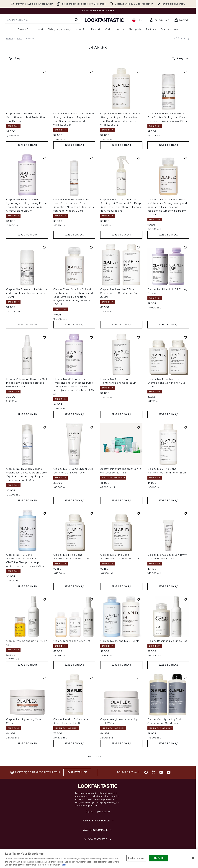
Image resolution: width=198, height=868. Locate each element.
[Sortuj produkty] (180, 58)
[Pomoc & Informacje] (98, 821)
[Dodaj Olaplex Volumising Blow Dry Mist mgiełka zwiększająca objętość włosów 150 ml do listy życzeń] (44, 338)
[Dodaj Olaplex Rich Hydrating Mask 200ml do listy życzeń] (44, 678)
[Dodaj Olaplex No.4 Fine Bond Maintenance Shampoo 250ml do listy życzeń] (138, 338)
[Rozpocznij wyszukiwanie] (43, 20)
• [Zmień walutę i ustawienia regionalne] (138, 20)
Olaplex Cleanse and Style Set (72, 641)
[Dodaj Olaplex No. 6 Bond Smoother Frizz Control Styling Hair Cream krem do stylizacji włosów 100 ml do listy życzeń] (185, 72)
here (64, 865)
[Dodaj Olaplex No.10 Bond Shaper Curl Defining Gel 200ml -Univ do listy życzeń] (91, 427)
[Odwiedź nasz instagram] (161, 772)
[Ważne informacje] (98, 830)
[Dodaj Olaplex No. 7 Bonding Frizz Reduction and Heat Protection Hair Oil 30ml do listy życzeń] (44, 72)
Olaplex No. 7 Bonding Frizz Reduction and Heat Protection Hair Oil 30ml (26, 117)
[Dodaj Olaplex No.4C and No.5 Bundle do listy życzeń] (138, 599)
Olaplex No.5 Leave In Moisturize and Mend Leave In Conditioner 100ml (27, 293)
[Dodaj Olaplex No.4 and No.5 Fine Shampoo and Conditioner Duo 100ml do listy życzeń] (185, 338)
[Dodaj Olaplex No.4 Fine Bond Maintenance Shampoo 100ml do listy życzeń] (91, 513)
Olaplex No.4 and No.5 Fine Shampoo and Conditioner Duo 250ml (120, 293)
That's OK (159, 858)
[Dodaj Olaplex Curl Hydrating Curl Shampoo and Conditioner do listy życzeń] (185, 678)
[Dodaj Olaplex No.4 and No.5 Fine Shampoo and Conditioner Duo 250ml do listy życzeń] (138, 248)
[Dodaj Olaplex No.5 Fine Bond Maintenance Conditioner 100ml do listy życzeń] (138, 513)
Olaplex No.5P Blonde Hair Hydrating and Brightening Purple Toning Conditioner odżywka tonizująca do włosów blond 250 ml (74, 386)
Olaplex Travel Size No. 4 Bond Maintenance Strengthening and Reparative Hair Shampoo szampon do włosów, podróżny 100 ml (167, 207)
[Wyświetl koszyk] (181, 20)
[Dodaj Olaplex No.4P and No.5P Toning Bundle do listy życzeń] (185, 248)
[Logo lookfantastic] (104, 20)
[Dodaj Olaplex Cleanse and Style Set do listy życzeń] (91, 599)
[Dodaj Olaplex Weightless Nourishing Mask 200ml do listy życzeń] (138, 678)
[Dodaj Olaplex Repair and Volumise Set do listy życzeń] (185, 599)
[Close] (193, 858)
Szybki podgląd (27, 145)
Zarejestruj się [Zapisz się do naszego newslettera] (77, 772)
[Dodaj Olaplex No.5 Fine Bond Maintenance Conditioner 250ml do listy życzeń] (185, 427)
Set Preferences (136, 858)
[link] (159, 20)
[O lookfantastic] (98, 839)
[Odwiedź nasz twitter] (154, 772)
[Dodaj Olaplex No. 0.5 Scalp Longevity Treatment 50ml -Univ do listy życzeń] (185, 513)
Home (9, 39)
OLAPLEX (98, 48)
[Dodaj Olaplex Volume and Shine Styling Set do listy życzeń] (44, 599)
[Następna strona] (106, 757)
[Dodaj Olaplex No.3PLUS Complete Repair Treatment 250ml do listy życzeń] (91, 678)
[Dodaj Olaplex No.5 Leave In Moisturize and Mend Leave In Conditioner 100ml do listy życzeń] (44, 248)
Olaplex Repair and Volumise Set (167, 641)
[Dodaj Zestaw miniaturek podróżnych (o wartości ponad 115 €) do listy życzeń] (138, 427)
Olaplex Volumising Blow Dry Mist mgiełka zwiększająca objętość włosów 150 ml (27, 383)
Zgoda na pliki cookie (98, 812)
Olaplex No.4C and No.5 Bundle (120, 641)
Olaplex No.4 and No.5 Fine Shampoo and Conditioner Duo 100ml (167, 383)
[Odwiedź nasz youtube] (169, 772)
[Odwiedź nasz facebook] (146, 772)
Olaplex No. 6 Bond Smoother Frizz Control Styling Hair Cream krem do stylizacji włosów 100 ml (168, 117)
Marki (19, 39)
